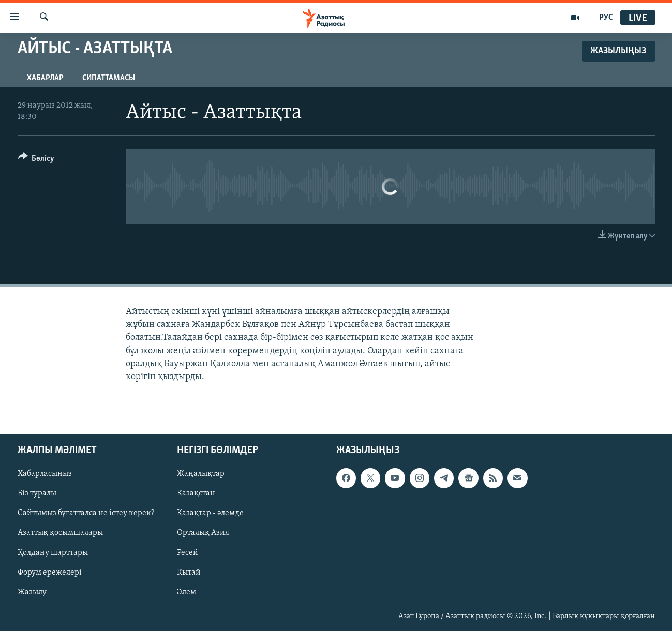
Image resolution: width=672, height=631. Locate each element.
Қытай (189, 573)
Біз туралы (37, 494)
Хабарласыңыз (45, 474)
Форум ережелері (50, 573)
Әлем (186, 592)
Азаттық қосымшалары (60, 533)
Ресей (188, 553)
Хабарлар (45, 78)
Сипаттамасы (109, 78)
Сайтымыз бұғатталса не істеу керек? (86, 514)
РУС (606, 18)
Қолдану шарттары (53, 553)
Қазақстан (196, 494)
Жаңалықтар (201, 474)
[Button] (36, 160)
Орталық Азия (203, 533)
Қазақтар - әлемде (210, 514)
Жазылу (32, 592)
